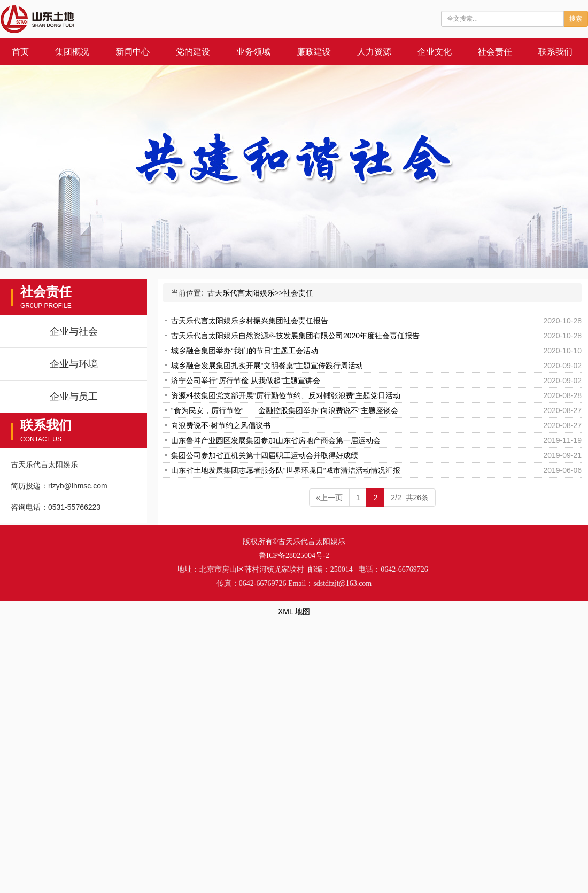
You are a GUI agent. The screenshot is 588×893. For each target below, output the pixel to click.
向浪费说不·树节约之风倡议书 (221, 425)
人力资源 (374, 52)
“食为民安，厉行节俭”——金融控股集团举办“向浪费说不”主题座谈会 (285, 410)
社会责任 (495, 52)
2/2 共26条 (410, 498)
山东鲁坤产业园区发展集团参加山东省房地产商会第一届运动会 (276, 440)
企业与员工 (74, 397)
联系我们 (555, 52)
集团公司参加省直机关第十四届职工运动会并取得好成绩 (265, 455)
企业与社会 (74, 331)
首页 (20, 52)
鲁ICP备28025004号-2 (294, 556)
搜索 (576, 19)
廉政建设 (314, 52)
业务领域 (253, 52)
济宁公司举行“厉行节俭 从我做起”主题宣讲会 (246, 381)
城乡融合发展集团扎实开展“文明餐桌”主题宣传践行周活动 (267, 366)
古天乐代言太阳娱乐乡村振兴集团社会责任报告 (250, 321)
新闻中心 (133, 52)
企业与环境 (74, 364)
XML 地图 (294, 611)
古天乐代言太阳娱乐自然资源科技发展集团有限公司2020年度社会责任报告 (295, 336)
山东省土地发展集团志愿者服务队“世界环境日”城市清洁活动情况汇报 (286, 470)
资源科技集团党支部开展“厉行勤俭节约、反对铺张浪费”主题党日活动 (286, 395)
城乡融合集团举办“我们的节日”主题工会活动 (245, 351)
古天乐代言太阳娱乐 (241, 293)
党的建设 (193, 52)
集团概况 (72, 52)
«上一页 (329, 498)
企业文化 (435, 52)
